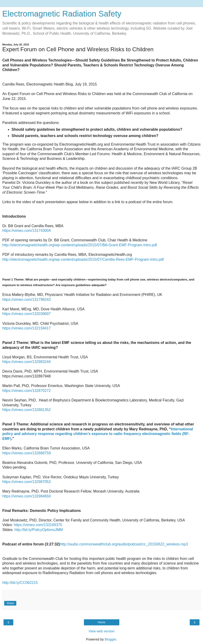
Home (101, 622)
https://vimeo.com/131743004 (27, 231)
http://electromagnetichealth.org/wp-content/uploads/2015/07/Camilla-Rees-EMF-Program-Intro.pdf (83, 259)
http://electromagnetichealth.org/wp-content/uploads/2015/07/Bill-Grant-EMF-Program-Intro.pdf (80, 245)
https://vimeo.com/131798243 (27, 300)
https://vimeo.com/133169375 (38, 525)
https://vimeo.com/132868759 (27, 453)
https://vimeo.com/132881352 (27, 410)
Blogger (110, 639)
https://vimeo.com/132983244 (27, 362)
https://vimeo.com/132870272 (27, 391)
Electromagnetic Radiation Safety (62, 14)
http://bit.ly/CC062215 (20, 583)
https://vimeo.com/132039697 (27, 314)
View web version (102, 631)
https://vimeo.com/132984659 (27, 496)
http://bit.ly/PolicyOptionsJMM (39, 530)
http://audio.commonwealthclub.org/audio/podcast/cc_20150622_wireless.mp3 (124, 544)
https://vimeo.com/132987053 (27, 482)
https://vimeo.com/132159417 (27, 328)
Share (10, 603)
